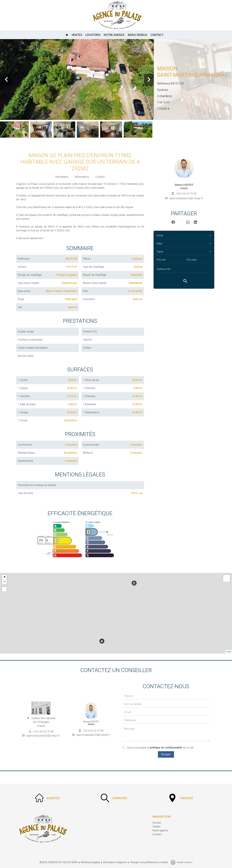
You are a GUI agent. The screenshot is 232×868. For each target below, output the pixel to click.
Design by (185, 862)
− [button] (4, 582)
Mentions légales (90, 862)
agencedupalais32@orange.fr (186, 198)
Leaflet (229, 652)
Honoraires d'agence (115, 862)
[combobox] (184, 236)
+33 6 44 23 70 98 (186, 194)
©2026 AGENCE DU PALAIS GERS (59, 862)
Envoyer (166, 754)
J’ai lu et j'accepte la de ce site (160, 748)
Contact (100, 177)
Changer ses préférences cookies (149, 862)
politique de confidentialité (166, 748)
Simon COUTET (184, 185)
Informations (82, 177)
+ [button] (4, 577)
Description (62, 177)
